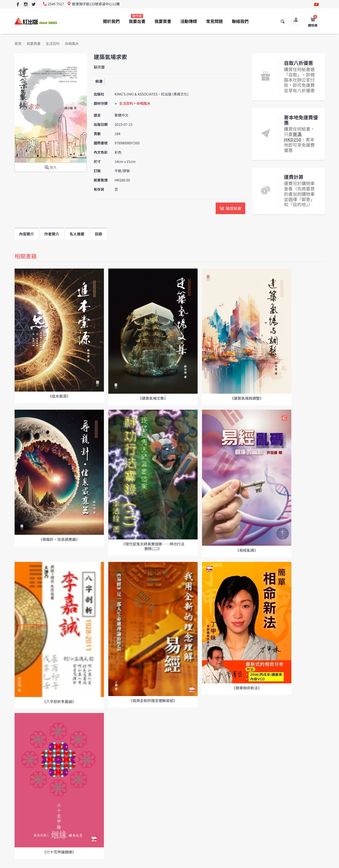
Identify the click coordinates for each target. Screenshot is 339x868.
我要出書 (137, 19)
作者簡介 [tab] (52, 234)
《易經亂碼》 (247, 550)
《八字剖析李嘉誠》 (59, 701)
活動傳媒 (189, 21)
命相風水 (72, 44)
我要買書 (163, 21)
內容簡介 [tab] (27, 234)
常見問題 (215, 21)
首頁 (18, 44)
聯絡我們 (240, 21)
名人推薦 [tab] (77, 234)
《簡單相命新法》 (247, 688)
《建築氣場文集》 (153, 398)
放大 (51, 168)
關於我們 (111, 21)
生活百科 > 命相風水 (135, 103)
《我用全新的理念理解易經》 (153, 700)
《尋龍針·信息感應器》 (59, 539)
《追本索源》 (59, 396)
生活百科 (53, 44)
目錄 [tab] (99, 234)
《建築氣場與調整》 (247, 398)
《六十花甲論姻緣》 (59, 852)
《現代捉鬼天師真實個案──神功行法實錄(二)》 (153, 546)
